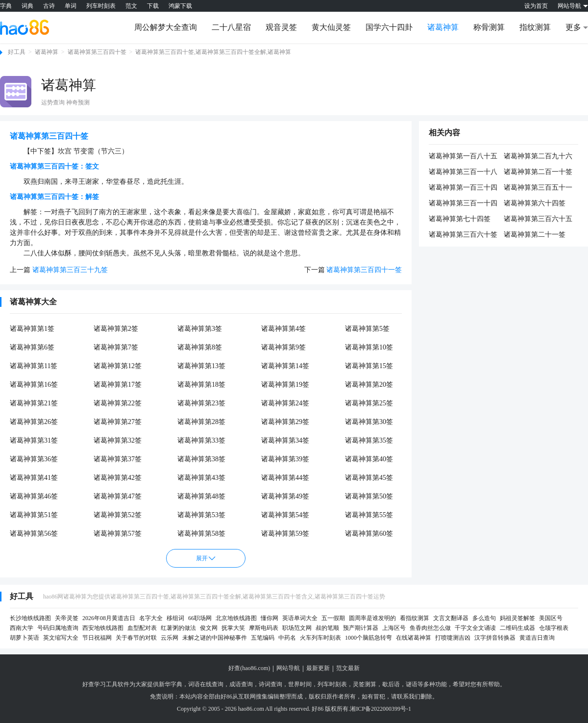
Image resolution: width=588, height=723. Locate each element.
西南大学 (22, 628)
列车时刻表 (101, 6)
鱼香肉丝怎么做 (430, 628)
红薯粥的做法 (178, 628)
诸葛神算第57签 (118, 534)
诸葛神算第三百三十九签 (70, 270)
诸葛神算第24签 (285, 403)
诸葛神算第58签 (201, 534)
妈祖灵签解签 (517, 618)
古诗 (49, 6)
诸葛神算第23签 (201, 403)
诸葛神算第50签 (369, 496)
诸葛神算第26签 (34, 422)
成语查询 (241, 684)
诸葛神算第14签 (285, 366)
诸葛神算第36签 (34, 459)
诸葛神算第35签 (369, 440)
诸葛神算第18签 (201, 385)
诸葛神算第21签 (34, 403)
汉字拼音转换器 (495, 638)
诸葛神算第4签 (283, 329)
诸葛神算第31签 (34, 440)
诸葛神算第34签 (285, 440)
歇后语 (391, 684)
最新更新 (318, 668)
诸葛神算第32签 (118, 440)
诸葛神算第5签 (367, 329)
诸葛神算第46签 (34, 496)
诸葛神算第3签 (200, 329)
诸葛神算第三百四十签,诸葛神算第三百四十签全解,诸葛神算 (213, 52)
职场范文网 (297, 628)
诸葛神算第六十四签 (535, 203)
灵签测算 (365, 684)
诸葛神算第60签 (369, 534)
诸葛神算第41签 (34, 478)
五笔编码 (263, 638)
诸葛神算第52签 (118, 515)
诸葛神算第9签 (283, 347)
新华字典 (171, 684)
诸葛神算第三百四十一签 (364, 270)
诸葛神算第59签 (285, 534)
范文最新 (348, 668)
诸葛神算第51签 (34, 515)
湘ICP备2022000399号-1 (380, 709)
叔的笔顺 (327, 628)
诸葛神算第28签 (201, 422)
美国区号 (551, 618)
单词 (71, 6)
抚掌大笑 (233, 628)
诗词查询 (270, 684)
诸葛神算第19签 (285, 385)
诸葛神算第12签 (118, 366)
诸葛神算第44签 (285, 478)
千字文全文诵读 (475, 628)
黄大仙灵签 (331, 27)
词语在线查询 (206, 684)
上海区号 (394, 628)
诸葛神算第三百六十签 (463, 235)
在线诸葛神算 (414, 638)
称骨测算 (489, 27)
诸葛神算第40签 (369, 459)
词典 (27, 6)
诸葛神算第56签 (34, 534)
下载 (153, 6)
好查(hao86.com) (249, 668)
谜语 (412, 684)
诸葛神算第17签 (118, 385)
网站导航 (288, 668)
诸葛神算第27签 (118, 422)
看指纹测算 (415, 618)
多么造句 (484, 618)
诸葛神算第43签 (201, 478)
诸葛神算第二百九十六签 (538, 157)
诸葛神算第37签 (118, 459)
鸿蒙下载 (180, 6)
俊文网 (209, 628)
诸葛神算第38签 (201, 459)
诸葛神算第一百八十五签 (463, 157)
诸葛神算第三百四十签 (97, 52)
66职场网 (200, 618)
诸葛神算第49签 (285, 496)
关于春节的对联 (136, 638)
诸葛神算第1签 (32, 329)
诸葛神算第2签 (116, 329)
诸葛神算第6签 (32, 347)
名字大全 (151, 618)
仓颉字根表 (554, 628)
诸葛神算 (443, 27)
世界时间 (300, 684)
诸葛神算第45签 (369, 478)
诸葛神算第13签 (201, 366)
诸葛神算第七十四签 (460, 219)
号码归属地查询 (58, 628)
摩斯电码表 (264, 628)
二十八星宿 (231, 27)
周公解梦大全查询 (166, 27)
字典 (6, 6)
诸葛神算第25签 (369, 403)
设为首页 (536, 6)
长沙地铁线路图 (30, 618)
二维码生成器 (517, 628)
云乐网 (170, 638)
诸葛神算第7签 (116, 347)
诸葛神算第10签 (369, 347)
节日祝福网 (97, 638)
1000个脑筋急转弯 (368, 638)
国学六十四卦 (389, 27)
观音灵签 (281, 27)
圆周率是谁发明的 (372, 618)
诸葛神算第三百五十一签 (538, 188)
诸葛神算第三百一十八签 (463, 173)
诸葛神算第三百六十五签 (538, 220)
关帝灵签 (67, 618)
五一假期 (333, 618)
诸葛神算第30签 (369, 422)
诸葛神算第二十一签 (535, 235)
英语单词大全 (300, 618)
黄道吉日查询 (537, 638)
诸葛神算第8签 (200, 347)
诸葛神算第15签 (369, 366)
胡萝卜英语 (24, 638)
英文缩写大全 (61, 638)
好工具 (17, 52)
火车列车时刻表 (320, 638)
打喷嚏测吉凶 (453, 638)
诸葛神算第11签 (34, 366)
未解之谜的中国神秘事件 (215, 638)
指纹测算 (535, 27)
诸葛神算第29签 (285, 422)
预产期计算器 (361, 628)
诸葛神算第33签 (201, 440)
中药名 (287, 638)
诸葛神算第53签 (201, 515)
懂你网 (269, 618)
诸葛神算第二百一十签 (538, 172)
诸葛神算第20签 (369, 385)
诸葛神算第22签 (118, 403)
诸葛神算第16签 (34, 385)
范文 (131, 6)
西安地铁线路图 (103, 628)
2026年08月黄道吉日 (109, 618)
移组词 (175, 618)
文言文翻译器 (451, 618)
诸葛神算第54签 (285, 515)
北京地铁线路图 (236, 618)
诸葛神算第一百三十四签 (463, 188)
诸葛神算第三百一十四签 (463, 204)
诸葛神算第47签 (118, 496)
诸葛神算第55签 (369, 515)
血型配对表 (142, 628)
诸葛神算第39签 (285, 459)
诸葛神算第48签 (201, 496)
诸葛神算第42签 (118, 478)
